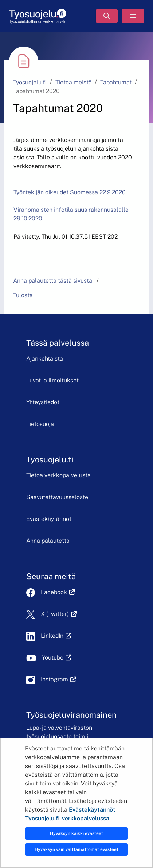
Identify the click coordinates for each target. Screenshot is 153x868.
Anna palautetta (48, 541)
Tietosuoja (40, 424)
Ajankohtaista (45, 359)
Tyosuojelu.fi (30, 82)
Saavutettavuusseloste (57, 497)
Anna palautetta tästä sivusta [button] (53, 281)
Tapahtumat (116, 82)
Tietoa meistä (74, 82)
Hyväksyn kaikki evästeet (76, 833)
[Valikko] (133, 16)
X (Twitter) (59, 614)
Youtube (57, 658)
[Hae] (107, 16)
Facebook (58, 592)
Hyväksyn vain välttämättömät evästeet (76, 849)
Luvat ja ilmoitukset (52, 380)
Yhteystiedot (43, 402)
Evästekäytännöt (49, 519)
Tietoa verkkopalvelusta (58, 475)
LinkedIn (56, 636)
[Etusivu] (38, 16)
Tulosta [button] (23, 295)
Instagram (58, 679)
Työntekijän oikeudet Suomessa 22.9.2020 (70, 192)
